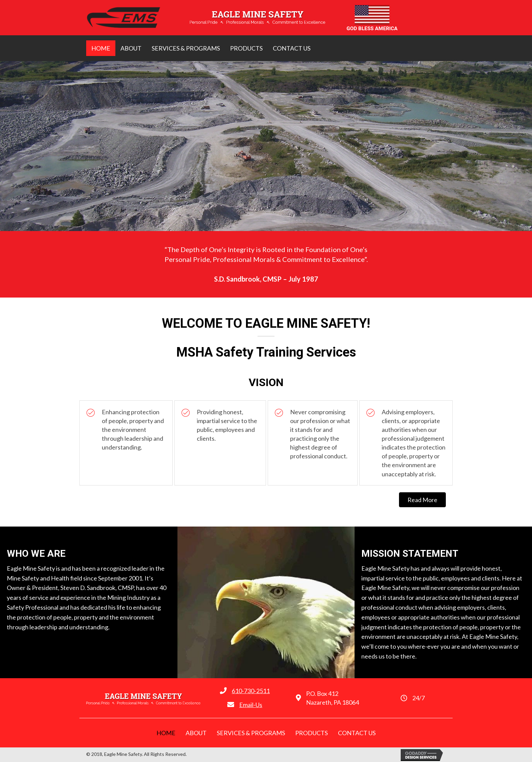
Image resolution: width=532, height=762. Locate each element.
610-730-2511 (251, 691)
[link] (101, 48)
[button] (422, 500)
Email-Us (251, 705)
